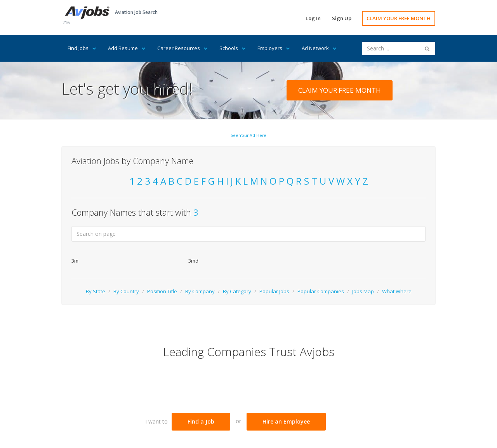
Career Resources (182, 48)
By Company (200, 291)
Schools (233, 48)
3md (193, 261)
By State (96, 291)
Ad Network (319, 48)
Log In (313, 18)
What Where (397, 291)
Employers (274, 48)
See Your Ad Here (248, 135)
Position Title (162, 291)
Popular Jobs (274, 291)
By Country (126, 291)
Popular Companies (321, 291)
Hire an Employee (286, 421)
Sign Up (342, 18)
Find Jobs (82, 48)
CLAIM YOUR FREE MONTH (399, 18)
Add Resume (127, 48)
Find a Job (201, 421)
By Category (237, 291)
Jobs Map (363, 291)
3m (75, 261)
